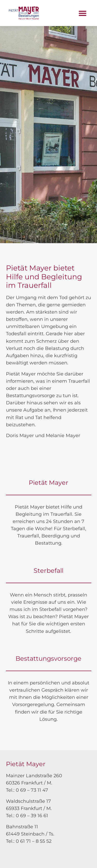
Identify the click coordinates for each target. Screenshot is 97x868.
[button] (83, 13)
